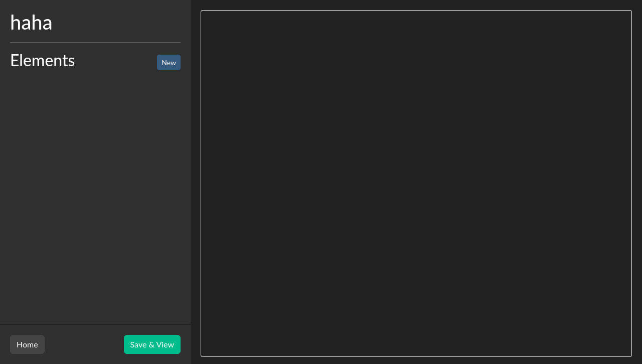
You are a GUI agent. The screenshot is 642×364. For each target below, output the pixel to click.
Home (27, 344)
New (169, 62)
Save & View (152, 344)
